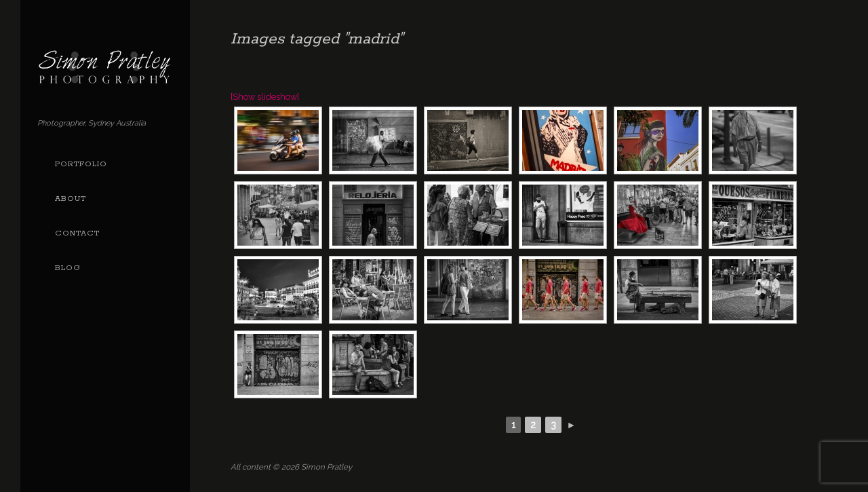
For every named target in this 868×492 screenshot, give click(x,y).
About (71, 199)
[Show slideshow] (265, 97)
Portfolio (81, 164)
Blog (68, 268)
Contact (77, 233)
